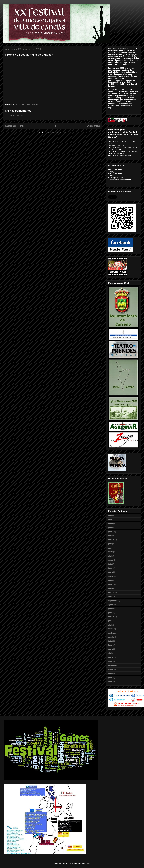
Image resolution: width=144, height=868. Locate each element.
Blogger (88, 863)
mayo (110, 524)
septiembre (113, 601)
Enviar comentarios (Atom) (58, 132)
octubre (111, 596)
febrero (111, 540)
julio (110, 515)
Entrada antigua (93, 126)
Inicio (55, 126)
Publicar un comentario (17, 115)
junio (110, 519)
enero (111, 560)
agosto (111, 576)
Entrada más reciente (14, 126)
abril (110, 536)
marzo (111, 629)
